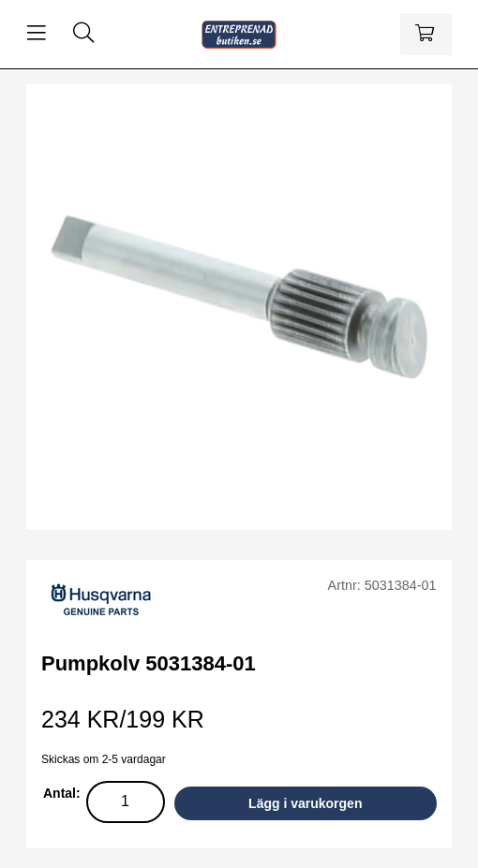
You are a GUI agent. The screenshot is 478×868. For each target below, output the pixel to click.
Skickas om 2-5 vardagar (104, 759)
